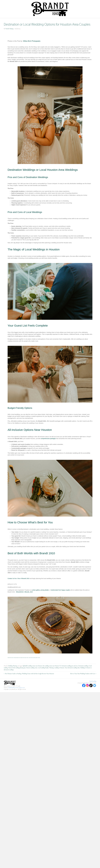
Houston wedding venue (32, 678)
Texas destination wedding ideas (72, 678)
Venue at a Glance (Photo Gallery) (57, 26)
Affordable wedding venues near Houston (32, 676)
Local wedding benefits (43, 678)
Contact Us (73, 26)
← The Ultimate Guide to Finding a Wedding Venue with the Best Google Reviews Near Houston (29, 684)
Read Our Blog (93, 691)
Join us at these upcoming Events (34, 26)
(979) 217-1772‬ (22, 698)
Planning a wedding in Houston (57, 678)
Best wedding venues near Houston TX (52, 676)
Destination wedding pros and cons (70, 676)
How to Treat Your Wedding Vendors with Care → (83, 684)
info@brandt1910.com (13, 698)
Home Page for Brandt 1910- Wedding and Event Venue (24, 21)
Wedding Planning (13, 676)
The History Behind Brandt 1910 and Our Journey (78, 21)
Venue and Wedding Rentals (52, 21)
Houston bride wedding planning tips (17, 678)
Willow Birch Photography (32, 51)
